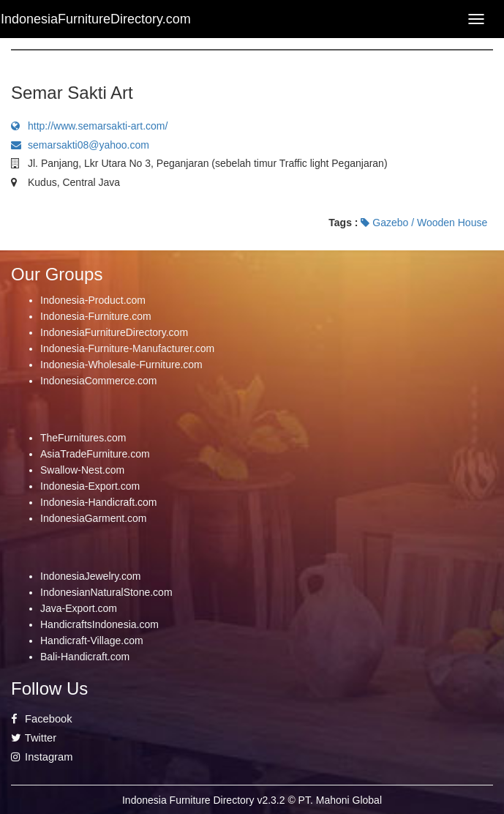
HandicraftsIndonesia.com (99, 624)
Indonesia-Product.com (93, 300)
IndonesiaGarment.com (94, 518)
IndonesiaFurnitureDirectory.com (114, 332)
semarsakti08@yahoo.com (80, 145)
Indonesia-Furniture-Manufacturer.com (127, 348)
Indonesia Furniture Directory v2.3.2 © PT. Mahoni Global (252, 800)
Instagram (42, 757)
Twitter (34, 738)
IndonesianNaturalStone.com (106, 592)
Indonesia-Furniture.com (96, 316)
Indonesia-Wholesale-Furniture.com (121, 365)
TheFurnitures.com (83, 438)
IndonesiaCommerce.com (99, 381)
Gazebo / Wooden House (424, 223)
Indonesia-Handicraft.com (99, 502)
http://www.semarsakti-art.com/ (89, 126)
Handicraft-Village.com (92, 641)
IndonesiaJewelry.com (90, 576)
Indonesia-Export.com (90, 486)
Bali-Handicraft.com (85, 657)
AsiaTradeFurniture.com (95, 454)
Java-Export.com (79, 608)
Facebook (42, 719)
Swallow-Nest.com (82, 470)
